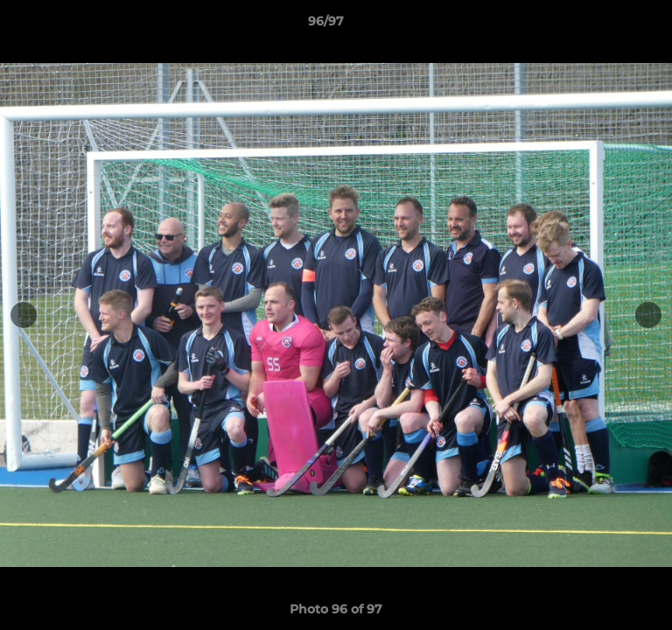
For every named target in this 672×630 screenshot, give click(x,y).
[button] (609, 25)
